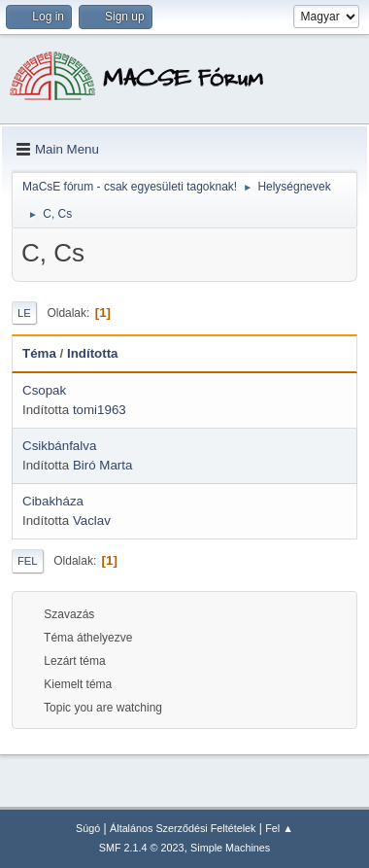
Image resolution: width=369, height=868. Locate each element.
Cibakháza (53, 501)
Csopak (44, 390)
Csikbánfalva (59, 446)
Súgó (88, 828)
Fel (28, 561)
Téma (39, 353)
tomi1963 (100, 410)
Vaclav (92, 521)
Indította (93, 353)
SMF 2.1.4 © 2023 (142, 848)
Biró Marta (102, 465)
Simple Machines (230, 848)
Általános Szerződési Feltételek (183, 828)
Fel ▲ (279, 828)
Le (24, 313)
